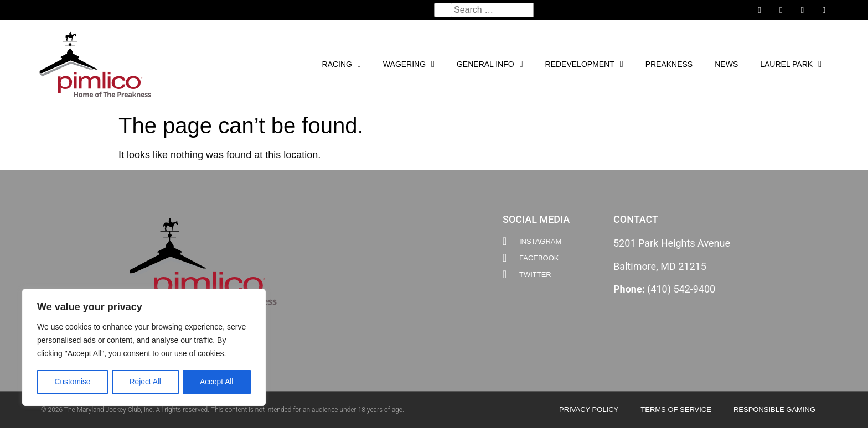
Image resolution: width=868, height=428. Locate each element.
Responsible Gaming (774, 409)
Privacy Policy (589, 409)
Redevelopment (584, 64)
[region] (144, 348)
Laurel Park (791, 64)
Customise (73, 382)
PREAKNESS (669, 64)
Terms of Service (676, 409)
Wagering (409, 64)
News (726, 64)
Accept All (217, 382)
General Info (490, 64)
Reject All (145, 382)
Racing (342, 64)
